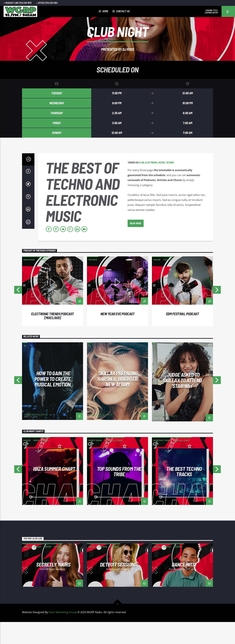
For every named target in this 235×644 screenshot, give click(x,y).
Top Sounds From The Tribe (119, 493)
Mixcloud (29, 282)
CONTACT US (123, 11)
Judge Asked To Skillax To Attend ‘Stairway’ (182, 402)
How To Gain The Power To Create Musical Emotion (53, 401)
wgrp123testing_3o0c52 (36, 436)
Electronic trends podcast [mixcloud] (53, 338)
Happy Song (95, 462)
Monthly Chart (114, 462)
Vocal (57, 569)
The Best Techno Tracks (184, 493)
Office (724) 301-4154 (47, 3)
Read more (136, 245)
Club (141, 184)
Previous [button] (18, 313)
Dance (27, 569)
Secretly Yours (53, 586)
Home (105, 11)
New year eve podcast (118, 336)
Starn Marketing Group (63, 634)
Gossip (37, 569)
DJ (25, 368)
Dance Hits (183, 586)
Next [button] (217, 313)
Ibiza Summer (41, 462)
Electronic (151, 184)
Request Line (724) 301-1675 (17, 3)
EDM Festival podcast (183, 336)
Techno (170, 184)
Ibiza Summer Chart (54, 491)
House (161, 184)
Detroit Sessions (118, 586)
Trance (114, 569)
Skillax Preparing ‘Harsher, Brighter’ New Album (117, 401)
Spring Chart (182, 462)
